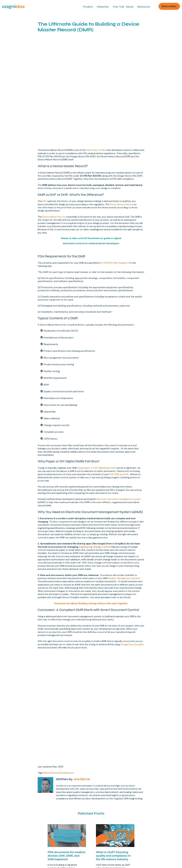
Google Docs (127, 591)
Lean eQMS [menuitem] (10, 786)
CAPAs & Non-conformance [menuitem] (18, 808)
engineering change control (95, 493)
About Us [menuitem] (54, 805)
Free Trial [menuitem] (54, 791)
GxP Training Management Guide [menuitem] (112, 813)
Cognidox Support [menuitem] (105, 826)
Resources (144, 7)
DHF (44, 148)
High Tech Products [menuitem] (151, 799)
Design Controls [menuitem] (12, 795)
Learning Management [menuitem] (15, 821)
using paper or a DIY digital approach (97, 415)
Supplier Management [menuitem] (15, 817)
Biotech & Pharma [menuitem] (150, 791)
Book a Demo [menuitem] (57, 786)
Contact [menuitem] (54, 827)
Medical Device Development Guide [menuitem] (114, 786)
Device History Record (121, 151)
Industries (103, 7)
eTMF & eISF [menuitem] (10, 830)
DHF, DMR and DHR (119, 421)
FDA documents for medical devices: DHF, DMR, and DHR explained (66, 723)
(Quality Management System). (124, 525)
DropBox (139, 591)
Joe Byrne (81, 647)
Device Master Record (54, 163)
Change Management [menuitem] (15, 825)
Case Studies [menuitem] (56, 809)
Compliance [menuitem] (55, 822)
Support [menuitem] (54, 831)
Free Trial (118, 7)
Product (88, 7)
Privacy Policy (84, 850)
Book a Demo (169, 6)
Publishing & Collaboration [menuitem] (17, 799)
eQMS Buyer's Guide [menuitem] (106, 798)
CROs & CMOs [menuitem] (148, 795)
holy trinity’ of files (96, 97)
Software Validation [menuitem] (14, 834)
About (130, 7)
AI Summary (99, 850)
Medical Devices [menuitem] (150, 786)
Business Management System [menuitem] (19, 804)
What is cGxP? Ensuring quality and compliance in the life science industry (113, 723)
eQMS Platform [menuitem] (103, 817)
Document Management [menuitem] (16, 791)
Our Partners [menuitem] (56, 814)
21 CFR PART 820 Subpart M (115, 209)
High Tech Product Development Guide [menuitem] (106, 807)
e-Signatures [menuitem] (10, 812)
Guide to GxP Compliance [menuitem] (108, 802)
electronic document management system (119, 446)
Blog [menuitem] (98, 822)
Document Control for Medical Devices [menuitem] (107, 792)
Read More (58, 749)
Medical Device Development (59, 640)
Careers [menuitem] (53, 818)
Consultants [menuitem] (147, 804)
